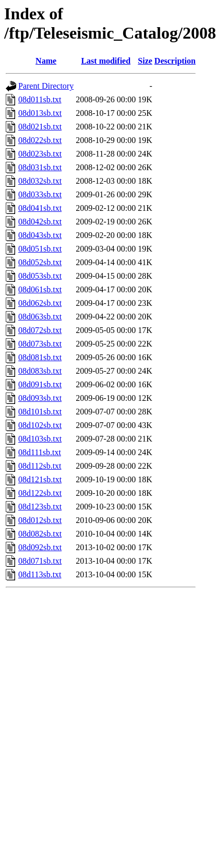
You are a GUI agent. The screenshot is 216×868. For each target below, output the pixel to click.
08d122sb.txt (40, 493)
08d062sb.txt (40, 303)
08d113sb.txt (40, 574)
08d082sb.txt (40, 534)
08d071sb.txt (40, 561)
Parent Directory (46, 86)
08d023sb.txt (40, 154)
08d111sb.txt (40, 452)
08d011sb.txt (40, 99)
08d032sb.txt (40, 181)
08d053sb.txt (40, 276)
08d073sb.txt (40, 344)
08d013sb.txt (40, 113)
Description (175, 61)
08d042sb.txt (40, 222)
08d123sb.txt (40, 507)
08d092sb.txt (40, 547)
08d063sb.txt (40, 317)
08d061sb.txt (40, 289)
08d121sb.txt (40, 479)
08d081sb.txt (40, 357)
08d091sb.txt (40, 384)
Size (145, 61)
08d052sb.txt (40, 262)
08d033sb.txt (40, 194)
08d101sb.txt (40, 412)
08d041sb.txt (40, 208)
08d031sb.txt (40, 167)
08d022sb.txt (40, 140)
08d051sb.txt (40, 249)
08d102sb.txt (40, 425)
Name (46, 61)
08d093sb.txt (40, 398)
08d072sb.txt (40, 330)
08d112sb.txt (40, 466)
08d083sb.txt (40, 371)
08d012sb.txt (40, 520)
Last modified (106, 61)
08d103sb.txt (40, 439)
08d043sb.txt (40, 235)
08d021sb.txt (40, 127)
